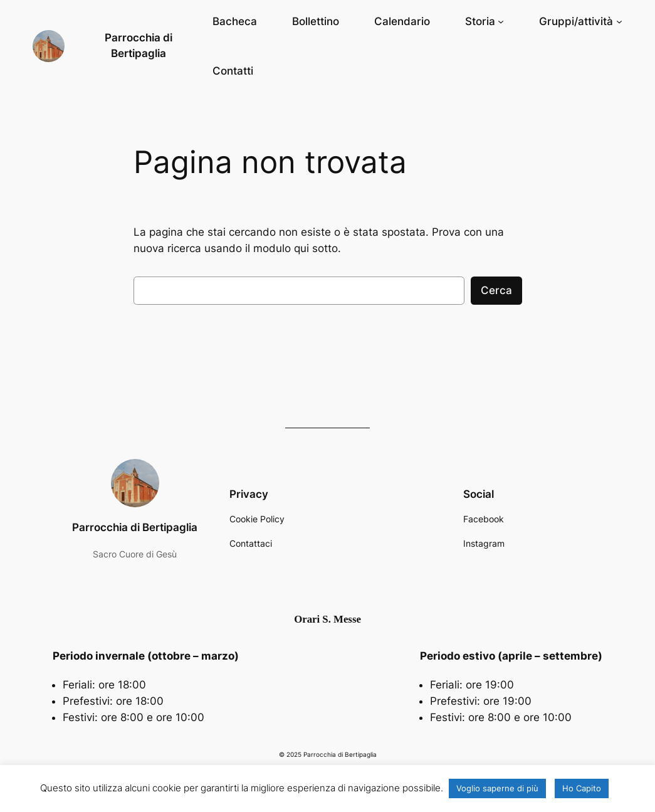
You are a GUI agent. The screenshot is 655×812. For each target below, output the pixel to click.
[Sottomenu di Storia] (485, 21)
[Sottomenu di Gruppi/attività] (580, 21)
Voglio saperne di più (497, 788)
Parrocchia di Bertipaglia (135, 527)
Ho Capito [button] (582, 788)
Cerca (496, 290)
